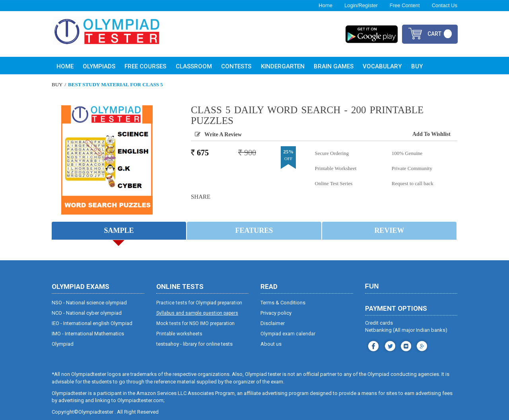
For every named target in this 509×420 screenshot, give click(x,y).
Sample (119, 231)
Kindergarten (283, 66)
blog (421, 345)
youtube (405, 345)
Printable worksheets (179, 334)
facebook (372, 345)
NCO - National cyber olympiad (87, 313)
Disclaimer (273, 324)
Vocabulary (382, 66)
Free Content (405, 5)
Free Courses (145, 66)
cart (434, 34)
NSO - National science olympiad (89, 303)
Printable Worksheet (336, 168)
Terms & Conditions (283, 303)
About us (271, 344)
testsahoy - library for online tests (194, 344)
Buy (417, 66)
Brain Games (334, 66)
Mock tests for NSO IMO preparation (195, 324)
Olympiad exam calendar (288, 334)
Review (389, 231)
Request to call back (413, 183)
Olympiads (99, 66)
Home (325, 5)
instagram (389, 345)
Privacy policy (276, 313)
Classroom (194, 66)
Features (254, 231)
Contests (236, 66)
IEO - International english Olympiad (92, 324)
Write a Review (223, 135)
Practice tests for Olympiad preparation (199, 303)
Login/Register (361, 5)
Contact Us (445, 5)
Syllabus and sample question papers (197, 314)
